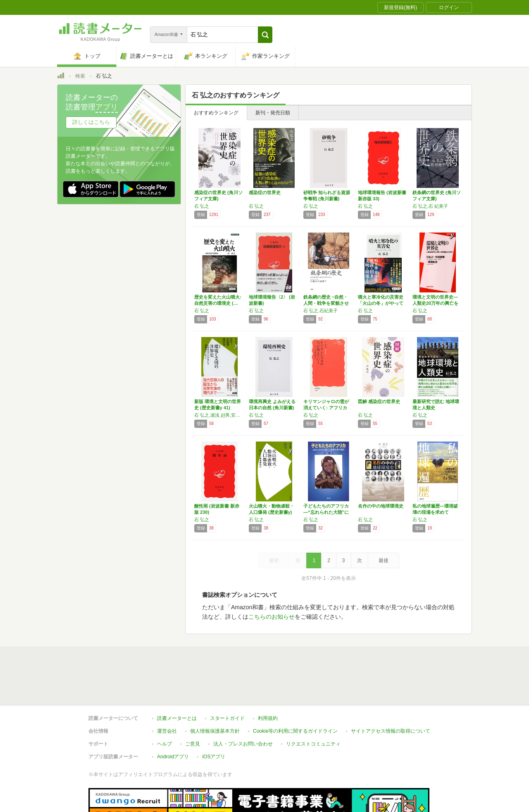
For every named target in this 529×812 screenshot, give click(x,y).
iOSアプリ (214, 719)
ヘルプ (164, 706)
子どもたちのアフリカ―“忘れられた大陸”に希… (326, 512)
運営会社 (167, 693)
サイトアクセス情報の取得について (391, 693)
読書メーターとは (177, 680)
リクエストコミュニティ (313, 706)
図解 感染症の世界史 (379, 401)
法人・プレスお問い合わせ (243, 706)
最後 (384, 560)
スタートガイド (227, 680)
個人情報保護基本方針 (215, 693)
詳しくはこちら (91, 122)
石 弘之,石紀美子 (320, 311)
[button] (265, 35)
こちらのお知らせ (272, 617)
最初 (274, 560)
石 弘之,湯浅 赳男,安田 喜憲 (219, 415)
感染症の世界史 (265, 192)
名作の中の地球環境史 (381, 506)
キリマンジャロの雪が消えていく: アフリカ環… (326, 408)
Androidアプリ (173, 719)
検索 (80, 76)
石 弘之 (202, 206)
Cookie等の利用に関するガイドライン (295, 693)
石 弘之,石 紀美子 (430, 206)
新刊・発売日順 (273, 113)
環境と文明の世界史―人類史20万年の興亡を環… (435, 303)
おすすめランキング (216, 113)
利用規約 (268, 680)
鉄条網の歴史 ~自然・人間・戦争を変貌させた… (326, 303)
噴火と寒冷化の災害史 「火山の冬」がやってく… (381, 303)
